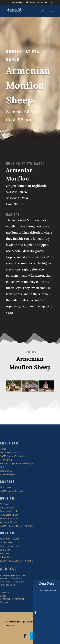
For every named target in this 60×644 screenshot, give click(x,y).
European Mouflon (9, 519)
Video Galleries (8, 474)
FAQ (2, 467)
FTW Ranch (6, 460)
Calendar (5, 593)
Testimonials (6, 471)
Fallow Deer (6, 557)
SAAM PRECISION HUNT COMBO (17, 526)
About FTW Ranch (9, 453)
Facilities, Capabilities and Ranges (17, 464)
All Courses (6, 487)
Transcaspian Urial (9, 511)
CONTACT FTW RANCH (12, 599)
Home (3, 449)
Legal (3, 596)
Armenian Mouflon (9, 522)
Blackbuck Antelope (10, 546)
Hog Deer (5, 554)
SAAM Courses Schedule (12, 456)
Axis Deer (5, 504)
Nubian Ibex (6, 542)
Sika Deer (5, 550)
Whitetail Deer (7, 508)
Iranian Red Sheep (9, 515)
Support (4, 602)
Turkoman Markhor (9, 539)
